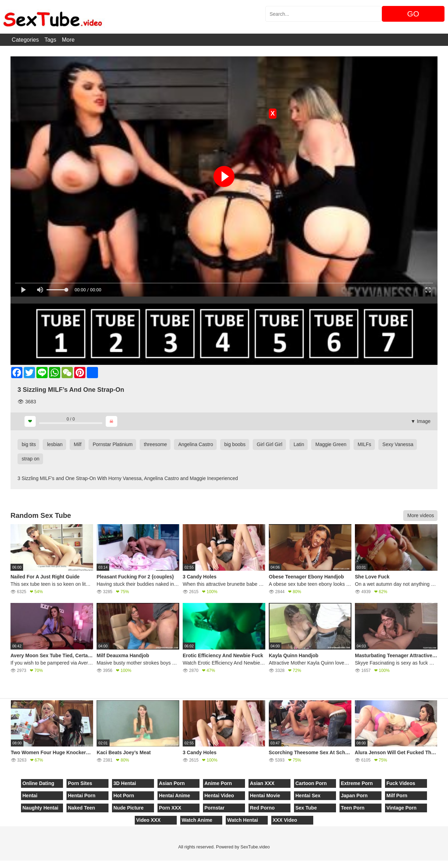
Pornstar (215, 808)
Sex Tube (306, 808)
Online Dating (38, 783)
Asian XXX (262, 783)
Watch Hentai (243, 820)
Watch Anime (197, 820)
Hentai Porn (82, 796)
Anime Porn (218, 783)
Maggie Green (331, 444)
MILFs (365, 444)
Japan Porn (354, 796)
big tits (29, 444)
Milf (78, 444)
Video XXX (148, 820)
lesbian (55, 444)
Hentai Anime (174, 796)
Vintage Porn (401, 808)
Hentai (30, 796)
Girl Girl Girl (270, 444)
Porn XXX (170, 808)
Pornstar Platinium (113, 444)
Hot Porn (124, 796)
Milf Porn (397, 796)
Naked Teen (82, 808)
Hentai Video (219, 796)
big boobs (235, 444)
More (68, 40)
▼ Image (421, 421)
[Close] (0, 864)
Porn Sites (80, 783)
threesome (155, 444)
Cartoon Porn (311, 783)
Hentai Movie (265, 796)
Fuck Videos (401, 783)
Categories (25, 40)
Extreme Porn (357, 783)
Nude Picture (128, 808)
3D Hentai (125, 783)
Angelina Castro (196, 444)
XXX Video (285, 820)
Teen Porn (353, 808)
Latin (299, 444)
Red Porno (262, 808)
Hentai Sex (308, 796)
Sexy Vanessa (398, 444)
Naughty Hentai (40, 808)
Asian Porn (172, 783)
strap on (31, 459)
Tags (50, 40)
